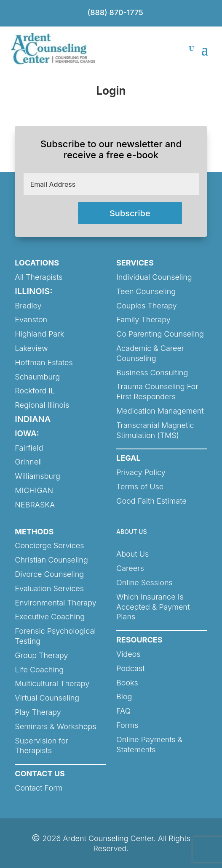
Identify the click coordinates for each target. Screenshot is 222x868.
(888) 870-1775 (115, 12)
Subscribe (130, 213)
